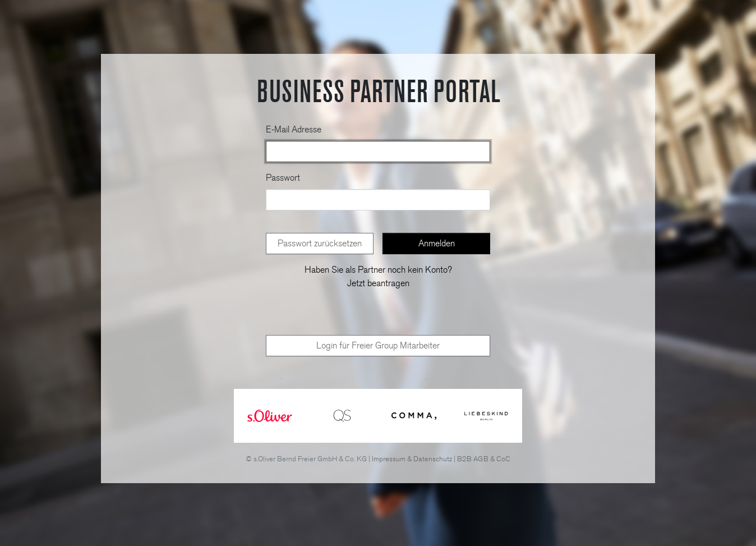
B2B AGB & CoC (484, 459)
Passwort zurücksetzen (320, 243)
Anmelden (437, 243)
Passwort (283, 178)
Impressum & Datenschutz (412, 459)
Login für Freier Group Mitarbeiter (378, 345)
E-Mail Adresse (294, 129)
